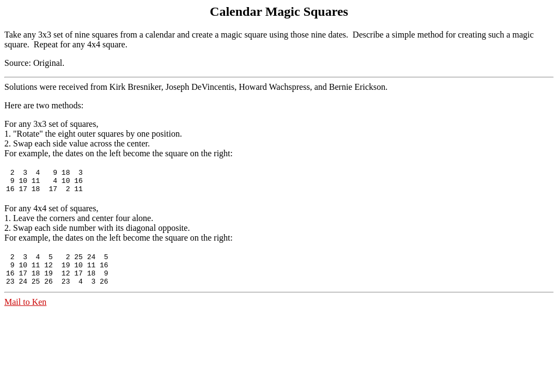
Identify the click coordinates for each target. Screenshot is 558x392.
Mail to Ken (25, 313)
